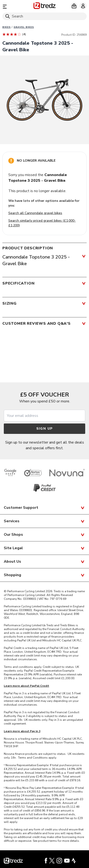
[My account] (83, 6)
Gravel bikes (24, 27)
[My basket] (74, 6)
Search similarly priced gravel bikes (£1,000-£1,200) (42, 223)
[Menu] (16, 6)
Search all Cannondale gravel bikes (35, 213)
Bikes (7, 27)
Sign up (45, 429)
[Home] (44, 6)
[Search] (44, 16)
